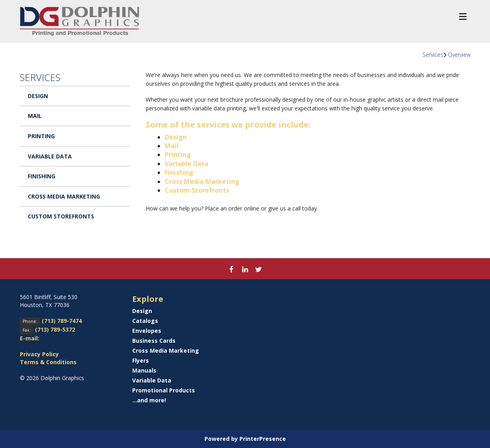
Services (433, 55)
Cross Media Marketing (64, 196)
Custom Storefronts (61, 216)
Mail (35, 116)
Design (38, 96)
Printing (41, 136)
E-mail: (30, 338)
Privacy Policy (39, 354)
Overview (459, 55)
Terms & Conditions (48, 362)
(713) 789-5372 (55, 329)
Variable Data (50, 156)
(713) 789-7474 (62, 321)
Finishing (41, 176)
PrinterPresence (263, 439)
